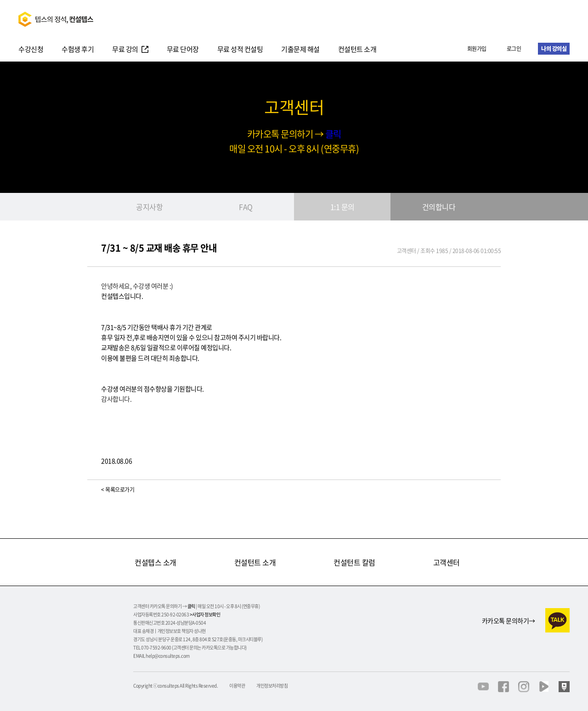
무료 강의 (125, 50)
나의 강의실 (554, 49)
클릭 (333, 134)
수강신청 (31, 50)
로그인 (514, 49)
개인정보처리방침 (272, 686)
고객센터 (447, 562)
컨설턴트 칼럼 (354, 562)
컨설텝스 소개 (155, 562)
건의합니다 (439, 207)
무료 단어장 (183, 50)
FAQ (246, 207)
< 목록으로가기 (118, 490)
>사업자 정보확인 (205, 614)
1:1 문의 (342, 207)
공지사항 (149, 207)
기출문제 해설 (300, 50)
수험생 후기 (78, 50)
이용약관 (237, 686)
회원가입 (477, 49)
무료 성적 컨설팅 (240, 50)
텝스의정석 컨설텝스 (56, 19)
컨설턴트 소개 (357, 50)
